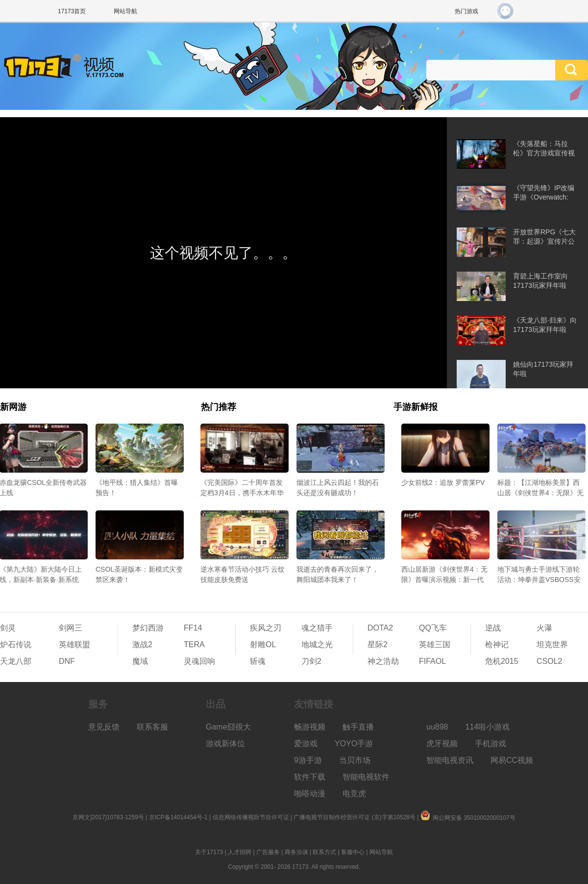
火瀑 (544, 628)
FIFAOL (432, 661)
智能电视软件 (366, 777)
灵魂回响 (199, 661)
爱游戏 (306, 744)
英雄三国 (435, 644)
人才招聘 (240, 852)
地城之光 (317, 644)
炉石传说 (16, 644)
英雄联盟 (74, 644)
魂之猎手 (317, 628)
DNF (67, 661)
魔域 (140, 661)
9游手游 (308, 760)
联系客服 (152, 727)
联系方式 (324, 852)
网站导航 (125, 11)
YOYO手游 (354, 744)
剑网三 (71, 628)
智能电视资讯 (450, 760)
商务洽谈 (296, 852)
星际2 (378, 644)
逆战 (493, 628)
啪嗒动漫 (310, 794)
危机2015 (502, 661)
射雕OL (263, 644)
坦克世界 (552, 644)
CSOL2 (549, 661)
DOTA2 (380, 628)
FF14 (193, 628)
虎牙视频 (442, 744)
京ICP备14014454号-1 (178, 817)
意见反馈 (104, 727)
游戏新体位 (225, 744)
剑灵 (8, 628)
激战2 (142, 644)
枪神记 (497, 644)
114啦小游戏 (488, 727)
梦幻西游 (148, 628)
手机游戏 (490, 744)
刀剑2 (311, 661)
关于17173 (209, 852)
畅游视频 (310, 727)
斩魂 (258, 661)
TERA (194, 644)
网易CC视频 (512, 760)
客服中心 (353, 852)
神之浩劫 (383, 661)
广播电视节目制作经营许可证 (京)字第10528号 (355, 817)
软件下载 (310, 777)
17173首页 (72, 11)
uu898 (437, 727)
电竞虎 (354, 794)
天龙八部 (16, 661)
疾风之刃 (266, 628)
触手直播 (358, 727)
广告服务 (268, 852)
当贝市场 (355, 760)
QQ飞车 (433, 628)
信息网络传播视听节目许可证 (251, 817)
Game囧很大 (228, 727)
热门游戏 (466, 11)
